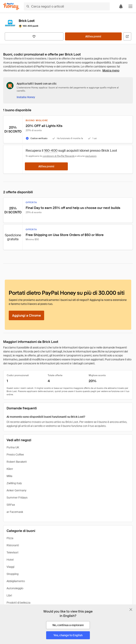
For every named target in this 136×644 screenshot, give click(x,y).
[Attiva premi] (93, 36)
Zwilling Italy (14, 483)
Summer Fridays (17, 498)
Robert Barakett (17, 462)
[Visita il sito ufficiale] (127, 36)
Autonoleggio (15, 588)
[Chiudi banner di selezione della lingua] (131, 610)
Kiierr (10, 469)
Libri (9, 595)
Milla (9, 476)
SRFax (11, 505)
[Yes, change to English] (68, 635)
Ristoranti (13, 545)
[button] (130, 6)
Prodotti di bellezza (18, 603)
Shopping (13, 574)
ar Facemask (15, 512)
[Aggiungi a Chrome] (26, 315)
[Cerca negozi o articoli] (67, 6)
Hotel (10, 560)
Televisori (12, 552)
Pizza (10, 538)
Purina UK (13, 447)
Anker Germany (17, 490)
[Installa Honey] (26, 97)
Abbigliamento (16, 581)
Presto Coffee (15, 455)
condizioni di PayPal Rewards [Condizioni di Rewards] (59, 156)
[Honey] (11, 6)
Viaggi (10, 567)
